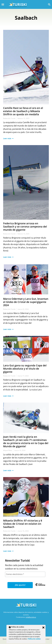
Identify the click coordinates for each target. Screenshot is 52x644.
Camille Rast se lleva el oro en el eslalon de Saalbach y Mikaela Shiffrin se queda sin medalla (23, 111)
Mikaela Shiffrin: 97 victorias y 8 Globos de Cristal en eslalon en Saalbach (23, 524)
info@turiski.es (31, 617)
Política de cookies (34, 639)
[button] (49, 4)
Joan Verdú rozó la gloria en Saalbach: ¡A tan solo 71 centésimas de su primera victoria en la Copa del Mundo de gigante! (26, 442)
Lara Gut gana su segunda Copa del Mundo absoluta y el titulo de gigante (25, 369)
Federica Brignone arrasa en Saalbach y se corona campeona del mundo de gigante (25, 227)
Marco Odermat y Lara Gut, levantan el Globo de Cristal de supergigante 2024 (26, 302)
